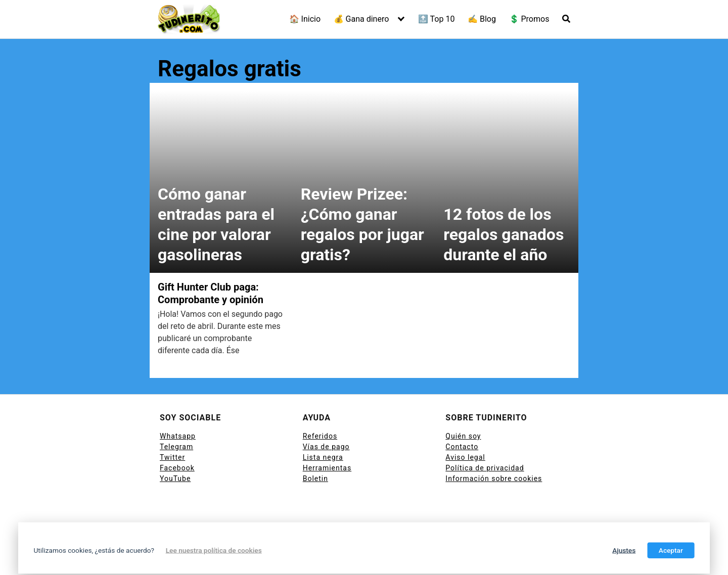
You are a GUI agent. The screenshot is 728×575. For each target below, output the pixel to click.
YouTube (175, 478)
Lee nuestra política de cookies (214, 550)
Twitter (172, 457)
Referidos (320, 436)
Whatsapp (178, 436)
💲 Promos (529, 19)
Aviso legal (465, 457)
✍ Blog (482, 19)
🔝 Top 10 (437, 19)
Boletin (315, 478)
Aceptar (671, 550)
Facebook (177, 468)
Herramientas (327, 468)
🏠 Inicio (305, 19)
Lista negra (323, 457)
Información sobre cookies (494, 478)
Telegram (176, 447)
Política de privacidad (485, 468)
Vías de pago (326, 447)
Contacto (462, 447)
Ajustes (624, 550)
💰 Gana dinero (361, 19)
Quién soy (463, 436)
